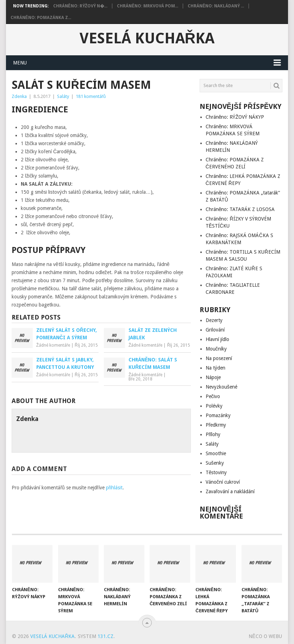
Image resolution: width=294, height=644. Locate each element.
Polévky (214, 406)
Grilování (215, 330)
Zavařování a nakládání (230, 491)
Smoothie (216, 453)
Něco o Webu (265, 636)
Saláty (63, 96)
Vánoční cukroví (223, 482)
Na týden (215, 368)
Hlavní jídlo (217, 339)
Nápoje (213, 377)
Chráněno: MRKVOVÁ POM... (148, 6)
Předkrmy (216, 425)
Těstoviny (216, 472)
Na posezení (219, 358)
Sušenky (215, 463)
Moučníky (216, 349)
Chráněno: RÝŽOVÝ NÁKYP (235, 117)
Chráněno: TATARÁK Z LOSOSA (240, 209)
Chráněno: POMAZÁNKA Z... (41, 18)
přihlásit (114, 488)
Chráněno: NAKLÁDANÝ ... (216, 6)
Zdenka (19, 96)
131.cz (105, 636)
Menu (20, 63)
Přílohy (213, 434)
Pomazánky (218, 415)
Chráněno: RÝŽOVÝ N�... (80, 6)
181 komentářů (91, 96)
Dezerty (214, 320)
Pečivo (213, 396)
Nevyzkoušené (221, 387)
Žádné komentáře (53, 345)
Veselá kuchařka (147, 38)
